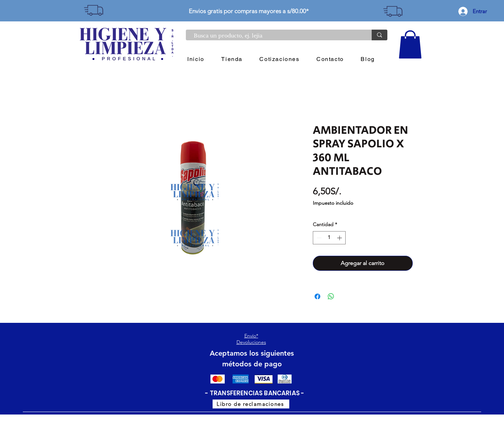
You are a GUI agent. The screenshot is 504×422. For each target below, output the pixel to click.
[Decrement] (318, 238)
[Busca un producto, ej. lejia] (275, 36)
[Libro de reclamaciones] (251, 404)
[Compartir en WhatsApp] (331, 296)
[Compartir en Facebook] (317, 296)
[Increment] (340, 238)
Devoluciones (251, 342)
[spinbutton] (329, 238)
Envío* (251, 336)
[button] (410, 44)
